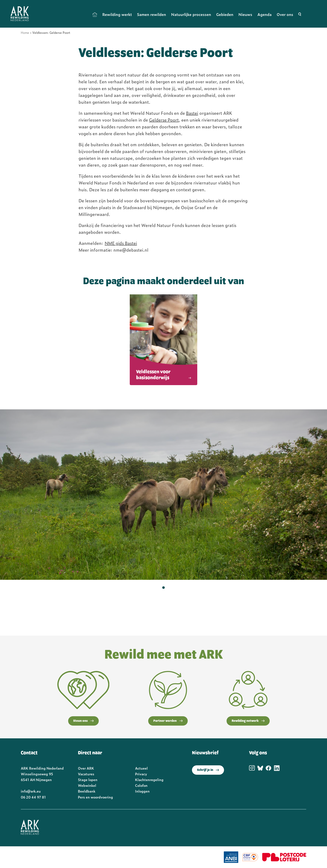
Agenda (264, 14)
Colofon (141, 785)
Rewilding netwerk (248, 721)
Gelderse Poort (164, 120)
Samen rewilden (152, 14)
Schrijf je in (208, 770)
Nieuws (245, 14)
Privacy (141, 774)
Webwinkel (87, 785)
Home (95, 14)
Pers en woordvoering (95, 797)
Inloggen (142, 791)
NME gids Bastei (121, 243)
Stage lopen (88, 780)
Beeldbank (87, 791)
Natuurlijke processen (191, 14)
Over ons (285, 14)
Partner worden (168, 721)
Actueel (141, 768)
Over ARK (86, 768)
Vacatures (86, 774)
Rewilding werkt (117, 14)
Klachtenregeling (149, 780)
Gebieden (225, 14)
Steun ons (83, 721)
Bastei (192, 113)
